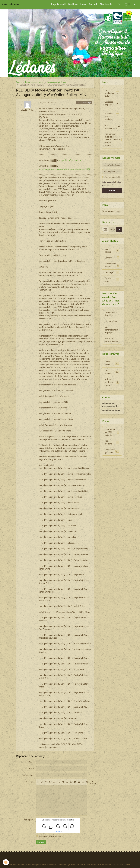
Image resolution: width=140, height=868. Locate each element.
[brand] (11, 4)
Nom (31, 762)
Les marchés (112, 372)
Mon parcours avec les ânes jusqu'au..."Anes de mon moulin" (111, 140)
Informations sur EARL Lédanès (112, 432)
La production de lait (110, 93)
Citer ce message (84, 103)
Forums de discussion (35, 82)
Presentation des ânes (112, 265)
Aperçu (93, 782)
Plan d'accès (106, 4)
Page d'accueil (58, 4)
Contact (93, 4)
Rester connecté (113, 177)
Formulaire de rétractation (99, 865)
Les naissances (112, 251)
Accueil (19, 82)
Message (29, 782)
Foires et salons (112, 363)
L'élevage (112, 272)
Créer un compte (109, 182)
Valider (112, 191)
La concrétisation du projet (111, 330)
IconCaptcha (57, 832)
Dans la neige (112, 280)
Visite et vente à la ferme (112, 382)
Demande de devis (111, 411)
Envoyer (41, 842)
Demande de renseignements (110, 405)
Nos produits (112, 442)
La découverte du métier (111, 314)
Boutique (73, 4)
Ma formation (111, 321)
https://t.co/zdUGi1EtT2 (70, 160)
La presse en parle (109, 103)
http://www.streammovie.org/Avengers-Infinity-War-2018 (64, 169)
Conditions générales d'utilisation (41, 865)
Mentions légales (17, 865)
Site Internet (29, 775)
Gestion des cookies (122, 865)
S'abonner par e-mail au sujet (52, 836)
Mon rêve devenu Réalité (111, 340)
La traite (112, 258)
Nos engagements (111, 127)
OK (119, 229)
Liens (83, 4)
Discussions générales (57, 82)
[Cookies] (6, 862)
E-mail (32, 769)
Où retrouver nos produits (109, 115)
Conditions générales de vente (71, 865)
